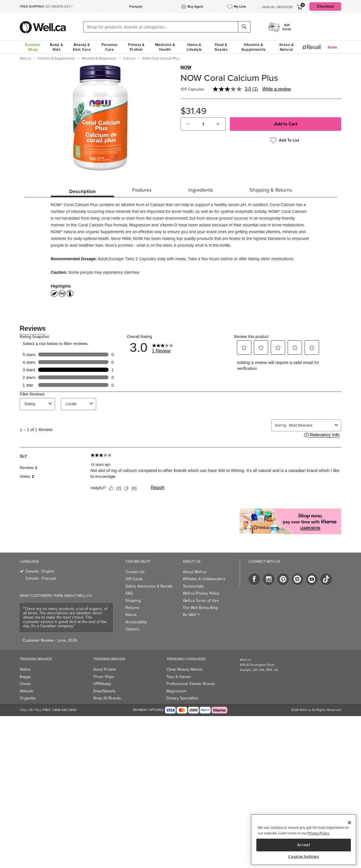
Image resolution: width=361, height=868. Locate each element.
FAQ (129, 593)
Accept (304, 845)
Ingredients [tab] (201, 190)
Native (25, 669)
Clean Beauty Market (184, 669)
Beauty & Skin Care (82, 47)
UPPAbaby (102, 684)
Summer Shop (33, 47)
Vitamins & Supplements (254, 47)
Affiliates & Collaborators (204, 579)
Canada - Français (41, 578)
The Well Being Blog (200, 608)
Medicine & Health (165, 47)
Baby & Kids (56, 47)
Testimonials (193, 586)
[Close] (349, 823)
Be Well (191, 615)
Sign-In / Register (277, 7)
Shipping (133, 601)
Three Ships (104, 677)
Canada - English (40, 571)
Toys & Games (179, 677)
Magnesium (176, 691)
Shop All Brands (107, 698)
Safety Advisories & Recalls (149, 586)
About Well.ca (194, 572)
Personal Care (110, 47)
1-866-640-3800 (64, 710)
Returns (132, 608)
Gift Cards (134, 579)
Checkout (325, 6)
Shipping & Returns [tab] (271, 190)
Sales (333, 47)
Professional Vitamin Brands (191, 684)
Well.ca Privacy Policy (201, 593)
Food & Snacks (221, 47)
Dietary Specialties (182, 698)
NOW (186, 67)
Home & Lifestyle (194, 47)
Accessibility (136, 622)
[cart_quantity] (203, 124)
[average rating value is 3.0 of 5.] (233, 89)
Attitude (27, 691)
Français (136, 6)
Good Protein (105, 669)
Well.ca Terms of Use (201, 601)
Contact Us (135, 572)
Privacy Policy (318, 833)
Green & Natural (287, 47)
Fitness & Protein (136, 47)
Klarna (131, 615)
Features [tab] (142, 190)
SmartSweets (104, 691)
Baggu (25, 677)
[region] (304, 840)
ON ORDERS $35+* (46, 6)
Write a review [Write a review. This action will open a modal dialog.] (277, 89)
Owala (25, 684)
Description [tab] (82, 191)
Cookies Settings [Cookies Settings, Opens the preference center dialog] (304, 857)
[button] (188, 124)
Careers (132, 629)
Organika (28, 698)
